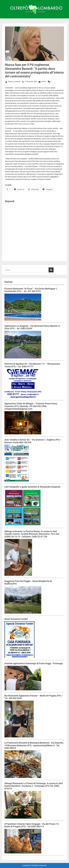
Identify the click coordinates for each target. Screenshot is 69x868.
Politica (44, 81)
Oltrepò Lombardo (14, 81)
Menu (4, 2)
